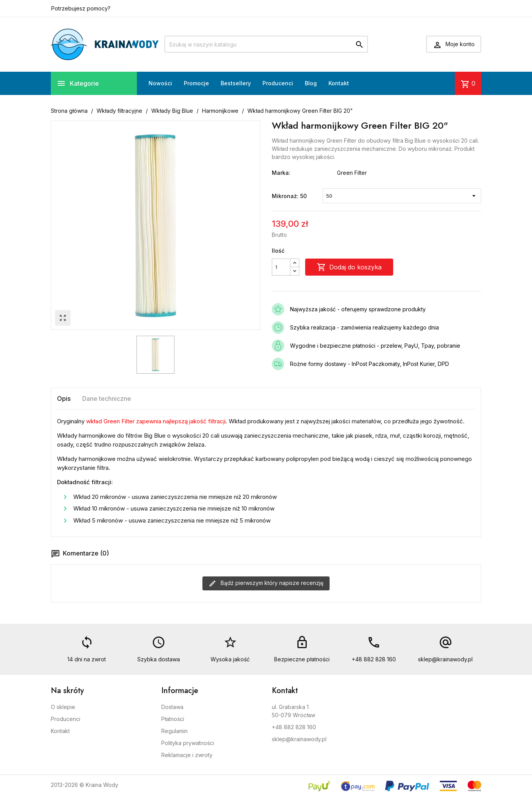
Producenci (278, 83)
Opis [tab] (64, 398)
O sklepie (63, 707)
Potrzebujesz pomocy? (81, 8)
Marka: (281, 173)
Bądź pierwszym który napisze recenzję (266, 583)
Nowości (160, 83)
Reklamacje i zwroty (187, 755)
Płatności (173, 719)
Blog (311, 83)
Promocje (196, 83)
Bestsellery (236, 83)
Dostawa (172, 707)
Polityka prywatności (188, 743)
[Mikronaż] (402, 196)
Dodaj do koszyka (349, 267)
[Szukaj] (266, 44)
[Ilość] (281, 267)
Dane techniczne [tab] (107, 398)
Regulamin (174, 731)
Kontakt (339, 83)
